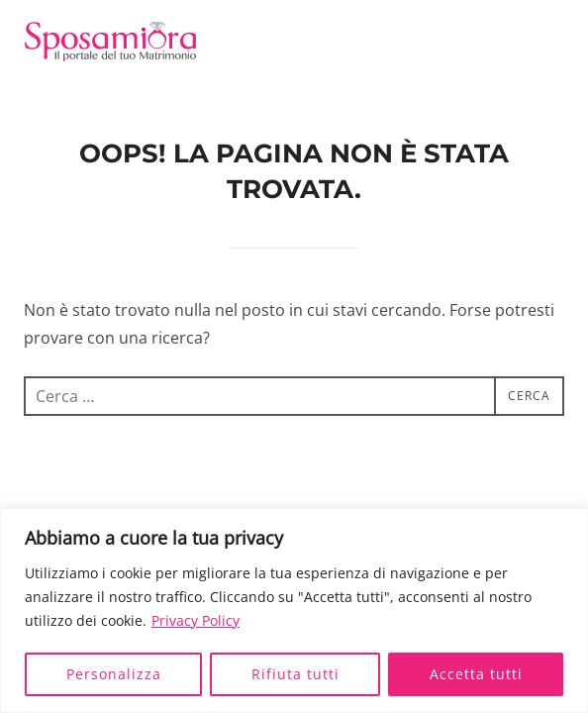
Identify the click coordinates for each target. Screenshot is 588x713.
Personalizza (114, 674)
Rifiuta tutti (295, 674)
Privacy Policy (196, 620)
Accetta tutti (476, 674)
